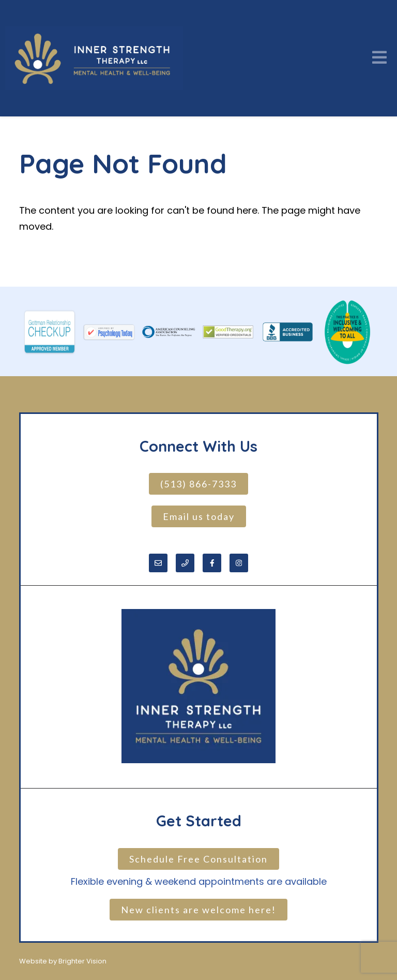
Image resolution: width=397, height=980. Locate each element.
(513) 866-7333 (198, 484)
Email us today (199, 516)
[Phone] (185, 563)
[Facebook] (212, 563)
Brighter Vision (82, 961)
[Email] (158, 563)
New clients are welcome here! (198, 910)
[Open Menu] (379, 58)
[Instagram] (239, 563)
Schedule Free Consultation (198, 859)
